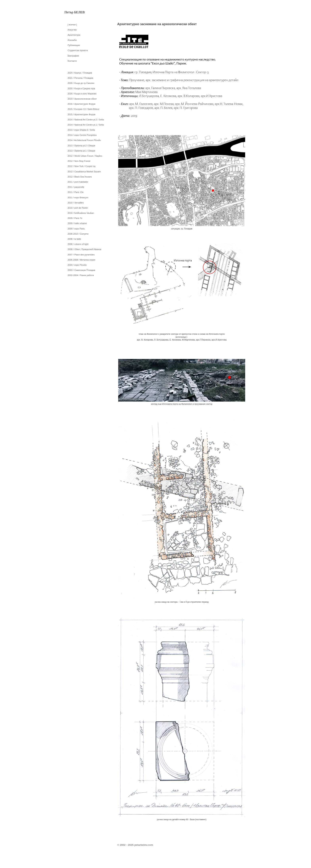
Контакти (72, 61)
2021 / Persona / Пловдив (80, 78)
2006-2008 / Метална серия (81, 260)
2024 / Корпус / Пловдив (80, 73)
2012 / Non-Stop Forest (79, 161)
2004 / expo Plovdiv (77, 265)
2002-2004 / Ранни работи (81, 275)
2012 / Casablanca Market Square (84, 172)
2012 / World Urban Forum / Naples (85, 156)
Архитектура (74, 35)
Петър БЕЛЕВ (75, 12)
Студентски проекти (78, 50)
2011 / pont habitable (78, 182)
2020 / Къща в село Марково (82, 94)
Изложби (72, 40)
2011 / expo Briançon (78, 198)
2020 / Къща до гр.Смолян (81, 83)
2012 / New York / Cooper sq (82, 166)
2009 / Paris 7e (75, 218)
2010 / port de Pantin (78, 208)
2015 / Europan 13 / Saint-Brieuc (84, 109)
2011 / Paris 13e (76, 192)
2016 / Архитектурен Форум (82, 104)
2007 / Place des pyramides (81, 255)
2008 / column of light (78, 244)
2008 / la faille (74, 239)
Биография (73, 56)
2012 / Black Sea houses (80, 177)
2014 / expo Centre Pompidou (82, 135)
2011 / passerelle (76, 187)
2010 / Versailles (76, 203)
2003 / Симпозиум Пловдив (81, 270)
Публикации (74, 45)
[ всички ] (72, 25)
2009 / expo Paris (76, 229)
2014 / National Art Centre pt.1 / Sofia (86, 125)
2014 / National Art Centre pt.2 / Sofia (86, 120)
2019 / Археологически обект (82, 99)
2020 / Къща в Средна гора (81, 88)
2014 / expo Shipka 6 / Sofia (81, 130)
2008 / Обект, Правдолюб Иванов (84, 249)
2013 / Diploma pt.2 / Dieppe (81, 146)
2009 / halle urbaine (77, 223)
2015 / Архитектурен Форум (82, 114)
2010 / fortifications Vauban (81, 213)
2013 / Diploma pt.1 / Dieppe (81, 151)
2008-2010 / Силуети (78, 234)
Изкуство (72, 30)
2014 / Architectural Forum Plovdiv (84, 140)
